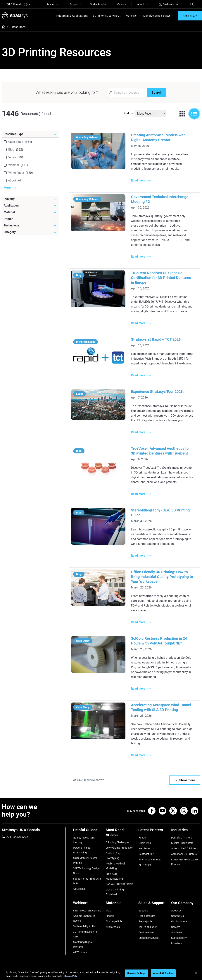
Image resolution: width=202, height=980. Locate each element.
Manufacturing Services (157, 16)
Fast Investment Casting (87, 910)
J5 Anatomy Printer (150, 859)
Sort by (128, 114)
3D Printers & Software (106, 16)
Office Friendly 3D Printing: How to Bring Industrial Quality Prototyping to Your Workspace (161, 577)
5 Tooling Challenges (117, 843)
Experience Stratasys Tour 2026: (156, 392)
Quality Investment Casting (84, 840)
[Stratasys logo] (15, 16)
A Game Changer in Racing (84, 918)
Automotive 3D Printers (184, 849)
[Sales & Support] (153, 904)
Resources (52, 4)
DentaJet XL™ (146, 854)
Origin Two (145, 843)
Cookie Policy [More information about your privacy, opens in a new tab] (72, 976)
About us (142, 4)
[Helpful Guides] (88, 832)
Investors (177, 943)
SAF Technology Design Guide (86, 871)
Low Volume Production (119, 848)
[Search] (192, 4)
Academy (177, 932)
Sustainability (179, 937)
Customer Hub (169, 4)
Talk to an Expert (148, 926)
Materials (131, 16)
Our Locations (179, 921)
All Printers (145, 865)
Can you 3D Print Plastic (119, 884)
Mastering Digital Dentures (83, 944)
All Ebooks (79, 889)
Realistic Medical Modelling (115, 866)
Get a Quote (145, 921)
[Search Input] (127, 93)
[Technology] (30, 226)
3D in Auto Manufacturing (114, 876)
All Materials (113, 926)
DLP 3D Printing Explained (115, 892)
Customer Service (148, 937)
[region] (101, 973)
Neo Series (144, 849)
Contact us (177, 916)
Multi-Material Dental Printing (85, 861)
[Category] (30, 233)
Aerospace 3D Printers (184, 854)
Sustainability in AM (84, 926)
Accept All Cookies (163, 973)
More (7, 188)
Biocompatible (114, 921)
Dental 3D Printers (182, 838)
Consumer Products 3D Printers (184, 862)
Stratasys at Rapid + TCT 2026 (154, 340)
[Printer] (30, 219)
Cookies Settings (136, 973)
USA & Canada (18, 5)
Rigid (109, 910)
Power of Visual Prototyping (82, 850)
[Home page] (2, 28)
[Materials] (120, 904)
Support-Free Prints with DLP (87, 881)
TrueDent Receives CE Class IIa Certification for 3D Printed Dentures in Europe (162, 278)
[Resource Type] (30, 134)
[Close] (196, 973)
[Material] (30, 213)
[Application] (30, 206)
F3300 (142, 838)
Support (74, 4)
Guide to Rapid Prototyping (114, 856)
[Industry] (30, 199)
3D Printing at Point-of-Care (86, 934)
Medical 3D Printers (182, 843)
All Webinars (80, 952)
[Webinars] (88, 904)
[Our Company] (186, 904)
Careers (122, 4)
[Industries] (186, 832)
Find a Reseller (98, 4)
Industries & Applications (72, 16)
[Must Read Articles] (120, 834)
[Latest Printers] (153, 832)
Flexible (110, 916)
